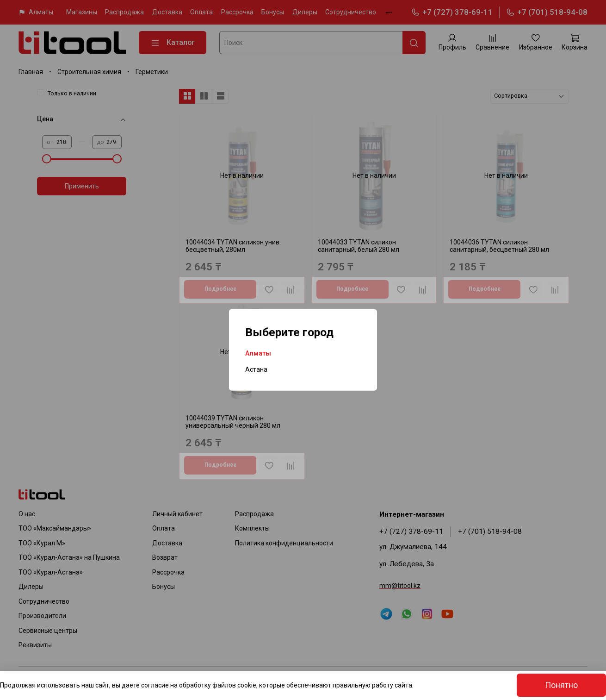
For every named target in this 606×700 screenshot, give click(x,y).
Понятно (561, 685)
